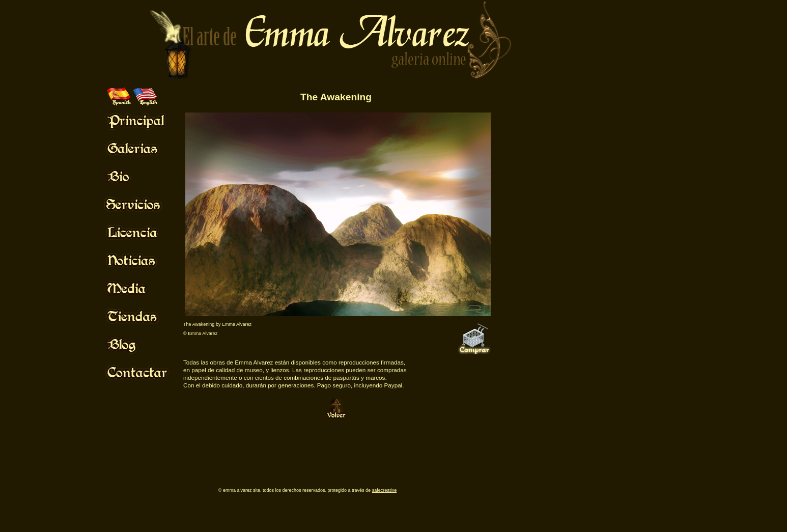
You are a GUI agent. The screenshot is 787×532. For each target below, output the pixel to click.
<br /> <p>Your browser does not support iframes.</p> (184, 441)
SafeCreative (385, 490)
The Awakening (336, 97)
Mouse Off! (145, 120)
